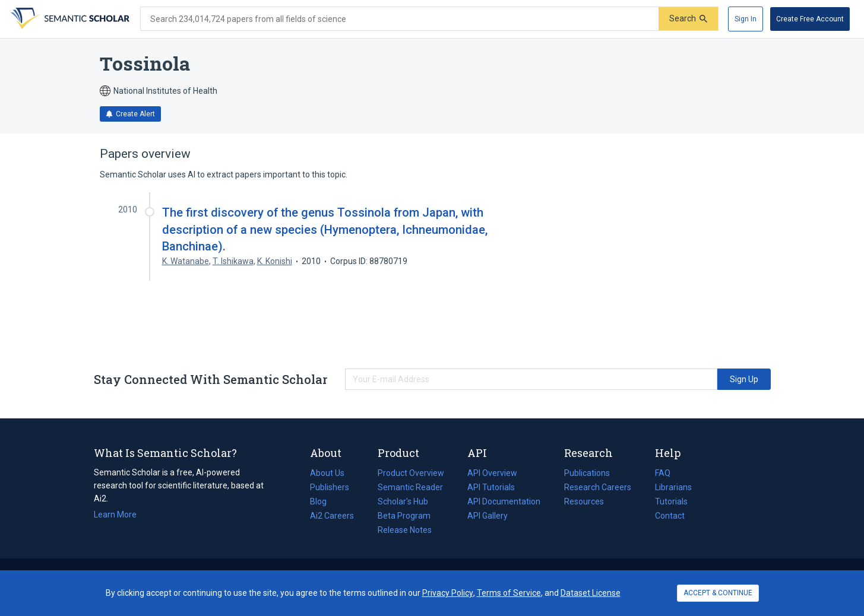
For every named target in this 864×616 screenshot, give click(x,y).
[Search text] (400, 19)
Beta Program (404, 516)
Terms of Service (509, 593)
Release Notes (405, 530)
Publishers (330, 487)
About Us (327, 473)
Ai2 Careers (332, 516)
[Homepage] (69, 19)
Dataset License (591, 593)
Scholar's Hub (403, 501)
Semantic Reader (410, 487)
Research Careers (598, 487)
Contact (670, 516)
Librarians (673, 487)
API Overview (492, 473)
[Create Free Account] (810, 19)
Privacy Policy (448, 593)
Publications (587, 473)
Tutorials (671, 501)
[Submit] (688, 19)
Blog (323, 501)
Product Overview (411, 473)
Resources (584, 501)
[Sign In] (746, 19)
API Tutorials (491, 487)
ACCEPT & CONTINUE (718, 593)
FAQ (663, 473)
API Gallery (488, 516)
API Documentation (504, 501)
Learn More (115, 515)
